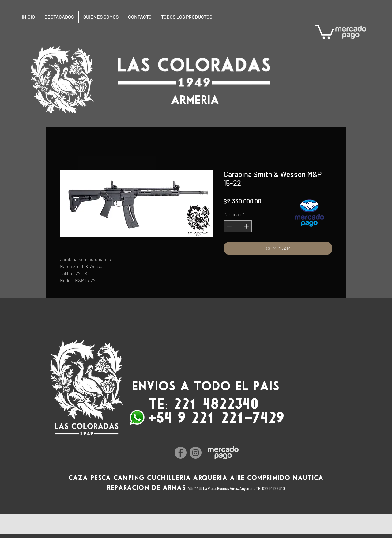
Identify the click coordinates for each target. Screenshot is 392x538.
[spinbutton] (238, 226)
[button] (325, 31)
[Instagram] (196, 453)
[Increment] (247, 226)
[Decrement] (229, 226)
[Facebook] (181, 453)
